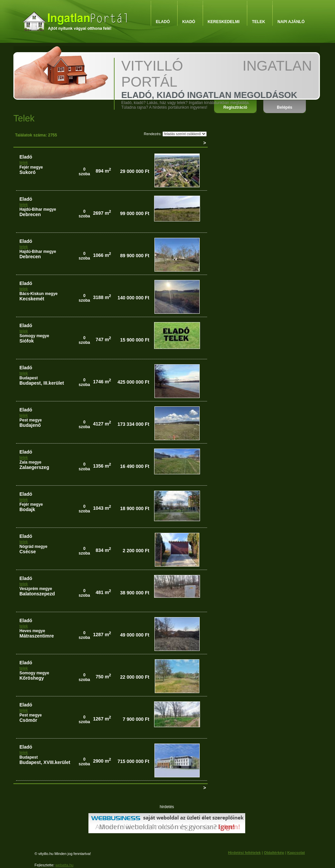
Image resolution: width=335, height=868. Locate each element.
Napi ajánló (291, 22)
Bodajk (27, 509)
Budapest (29, 378)
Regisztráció (235, 107)
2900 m (102, 761)
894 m (103, 171)
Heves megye (32, 631)
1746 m (102, 382)
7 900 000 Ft (136, 719)
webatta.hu (64, 865)
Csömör (28, 720)
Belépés (284, 107)
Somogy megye (34, 336)
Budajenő (30, 425)
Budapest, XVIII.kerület (45, 762)
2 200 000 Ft (136, 551)
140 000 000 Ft (133, 298)
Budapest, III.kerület (42, 383)
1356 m (102, 466)
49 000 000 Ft (135, 635)
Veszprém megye (36, 589)
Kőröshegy (32, 678)
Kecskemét (32, 299)
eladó (26, 157)
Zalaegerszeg (34, 467)
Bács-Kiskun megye (39, 294)
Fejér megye (31, 167)
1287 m (102, 635)
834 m (103, 550)
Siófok (27, 341)
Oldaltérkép (274, 853)
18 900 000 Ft (135, 508)
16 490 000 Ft (135, 466)
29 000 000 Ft (135, 171)
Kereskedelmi (224, 22)
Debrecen (30, 214)
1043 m (102, 508)
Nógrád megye (33, 547)
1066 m (102, 255)
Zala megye (30, 462)
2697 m (102, 213)
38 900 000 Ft (135, 593)
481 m (103, 592)
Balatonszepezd (37, 594)
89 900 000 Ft (135, 256)
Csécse (28, 552)
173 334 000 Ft (133, 424)
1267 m (102, 719)
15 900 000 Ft (135, 340)
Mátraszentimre (37, 636)
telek (24, 163)
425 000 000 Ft (133, 382)
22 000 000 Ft (135, 677)
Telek (258, 22)
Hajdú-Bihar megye (38, 209)
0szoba (84, 172)
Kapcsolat (296, 853)
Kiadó (189, 22)
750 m (103, 677)
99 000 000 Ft (135, 213)
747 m (103, 340)
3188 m (102, 297)
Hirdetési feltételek (245, 853)
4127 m (102, 424)
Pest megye (31, 420)
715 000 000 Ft (133, 761)
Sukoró (27, 172)
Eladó (163, 22)
